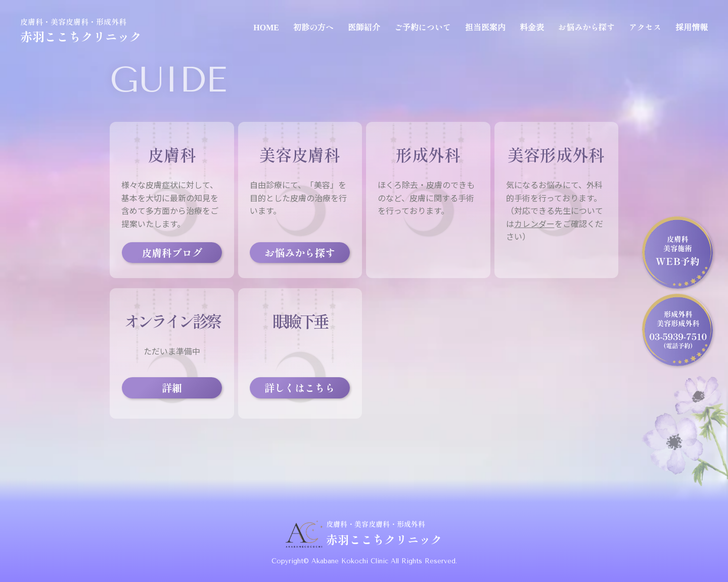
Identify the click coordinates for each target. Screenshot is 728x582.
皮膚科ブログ (172, 253)
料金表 (532, 27)
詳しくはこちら (300, 388)
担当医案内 (485, 27)
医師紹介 (364, 27)
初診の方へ (313, 27)
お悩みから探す (586, 27)
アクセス (645, 27)
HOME (266, 27)
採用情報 (692, 27)
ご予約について (423, 27)
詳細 (172, 388)
